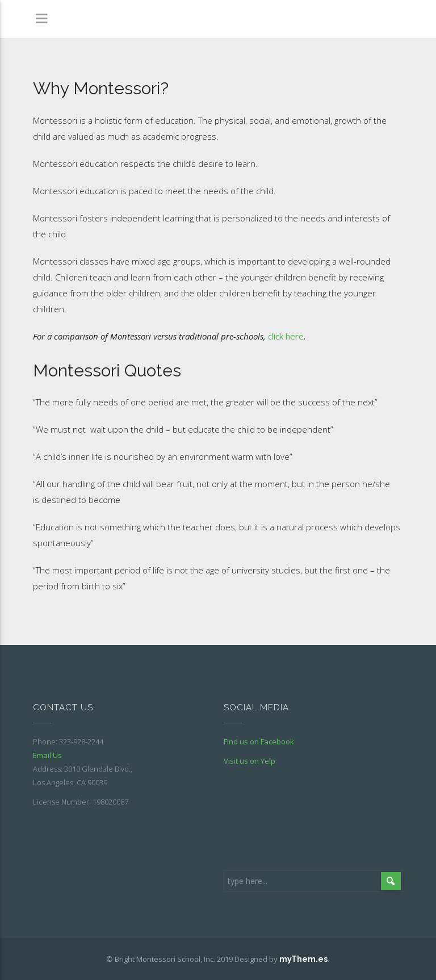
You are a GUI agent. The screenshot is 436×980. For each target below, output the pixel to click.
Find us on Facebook (259, 742)
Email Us (47, 755)
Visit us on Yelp (250, 761)
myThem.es (303, 959)
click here (286, 336)
